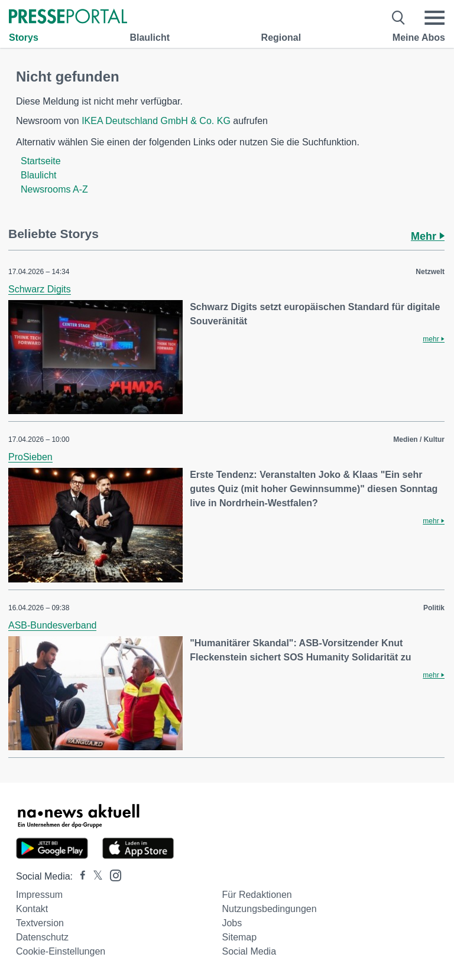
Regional (281, 38)
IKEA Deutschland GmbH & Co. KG (156, 121)
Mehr (428, 236)
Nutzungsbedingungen (269, 909)
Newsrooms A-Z (54, 189)
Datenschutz (42, 937)
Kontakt (32, 909)
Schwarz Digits (40, 289)
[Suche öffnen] (399, 18)
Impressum (39, 895)
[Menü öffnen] (434, 18)
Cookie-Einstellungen (61, 951)
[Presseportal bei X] (94, 876)
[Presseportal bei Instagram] (112, 875)
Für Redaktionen (257, 895)
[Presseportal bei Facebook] (79, 876)
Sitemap (239, 937)
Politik (434, 608)
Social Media (249, 951)
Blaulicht (150, 38)
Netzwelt (430, 272)
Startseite (41, 161)
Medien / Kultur (419, 439)
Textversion (40, 923)
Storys (24, 38)
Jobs (232, 923)
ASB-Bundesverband (52, 625)
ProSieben (30, 457)
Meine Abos (419, 38)
